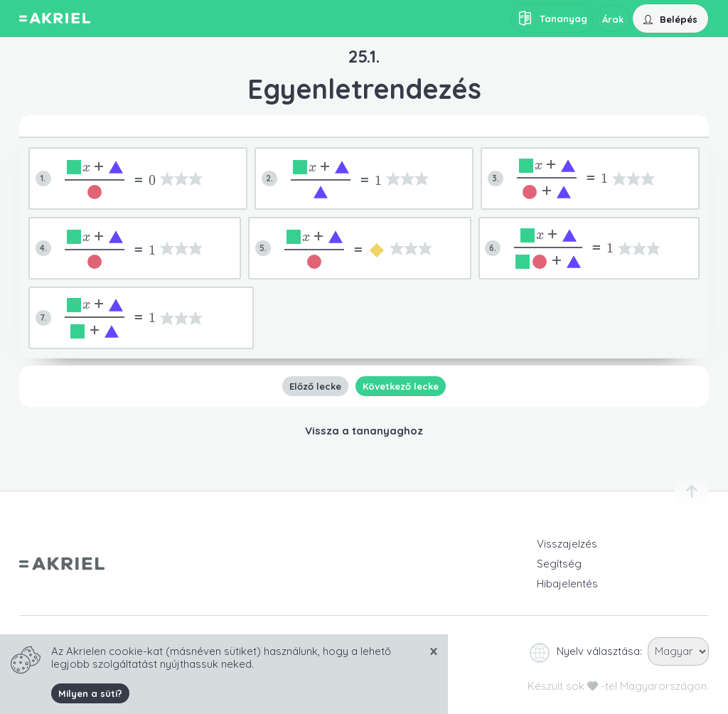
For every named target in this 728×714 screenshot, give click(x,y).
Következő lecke (401, 386)
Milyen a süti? (90, 693)
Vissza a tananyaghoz (364, 431)
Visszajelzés (567, 544)
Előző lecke (315, 386)
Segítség (559, 564)
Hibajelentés (567, 584)
